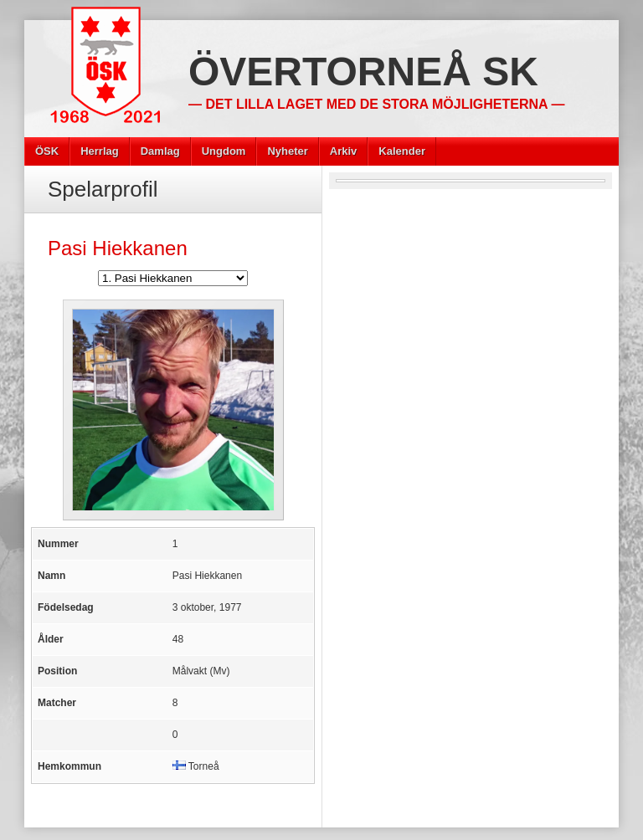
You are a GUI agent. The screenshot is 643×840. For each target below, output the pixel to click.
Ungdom (224, 151)
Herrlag (100, 151)
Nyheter (287, 151)
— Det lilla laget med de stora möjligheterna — (376, 104)
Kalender (402, 151)
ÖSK (47, 151)
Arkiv (344, 151)
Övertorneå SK (363, 72)
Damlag (160, 151)
